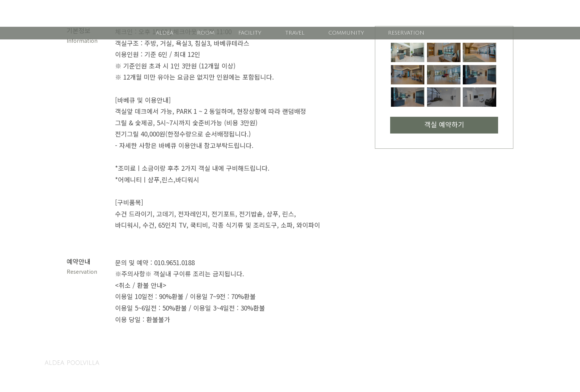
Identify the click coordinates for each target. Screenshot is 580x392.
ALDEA (165, 33)
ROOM (206, 33)
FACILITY (250, 33)
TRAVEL (295, 33)
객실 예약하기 (444, 125)
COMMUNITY (346, 33)
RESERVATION (406, 33)
